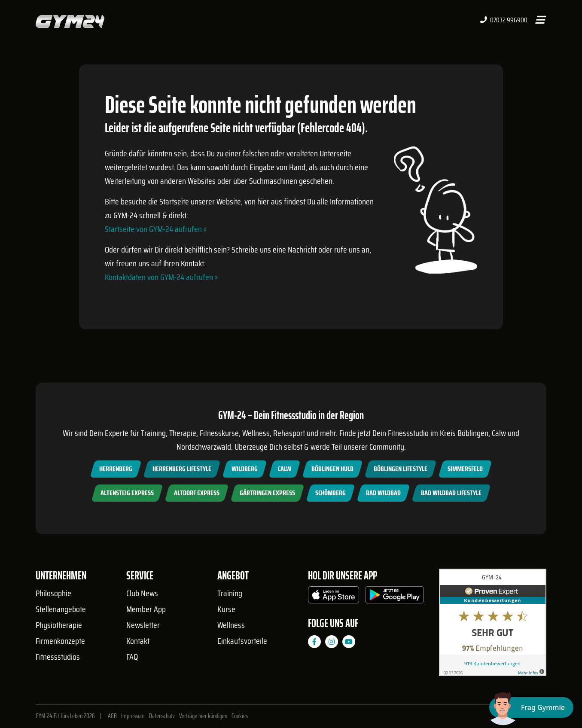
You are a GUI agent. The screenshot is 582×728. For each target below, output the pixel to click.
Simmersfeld (465, 469)
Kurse (226, 609)
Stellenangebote (61, 609)
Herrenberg (116, 469)
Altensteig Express (127, 493)
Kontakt (138, 641)
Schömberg (331, 493)
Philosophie (53, 593)
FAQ (132, 657)
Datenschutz (162, 716)
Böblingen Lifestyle (401, 469)
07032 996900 (504, 20)
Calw (285, 469)
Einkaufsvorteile (242, 641)
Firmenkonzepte (60, 641)
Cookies (240, 716)
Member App (146, 609)
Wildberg (245, 469)
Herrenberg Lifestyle (182, 469)
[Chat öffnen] (531, 707)
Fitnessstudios (58, 657)
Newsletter (143, 625)
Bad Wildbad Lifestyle (451, 493)
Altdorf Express (197, 493)
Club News (142, 593)
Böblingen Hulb (332, 469)
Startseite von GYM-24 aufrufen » (156, 229)
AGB (112, 716)
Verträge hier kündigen (203, 716)
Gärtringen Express (267, 493)
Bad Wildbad (383, 493)
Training (230, 593)
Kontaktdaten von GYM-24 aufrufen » (161, 277)
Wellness (231, 625)
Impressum (133, 716)
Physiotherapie (59, 625)
